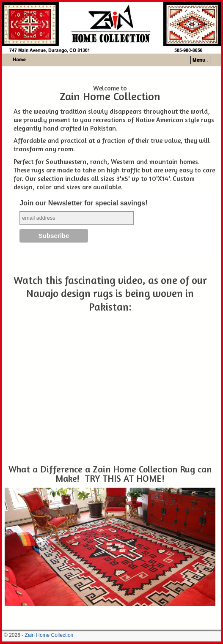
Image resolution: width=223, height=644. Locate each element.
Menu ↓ (201, 60)
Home (19, 59)
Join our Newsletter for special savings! (83, 203)
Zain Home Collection (49, 635)
